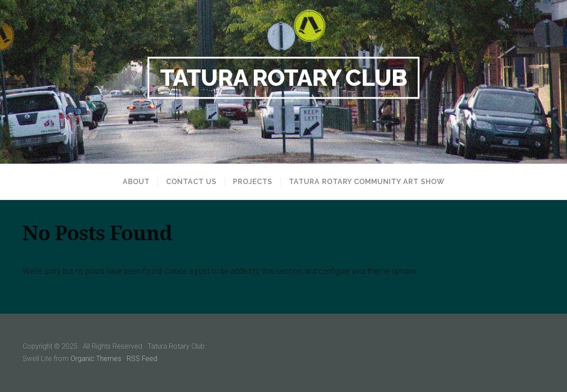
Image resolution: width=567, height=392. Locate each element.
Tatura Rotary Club (284, 77)
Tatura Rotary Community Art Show (367, 182)
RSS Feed (142, 359)
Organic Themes (96, 359)
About (136, 182)
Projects (253, 182)
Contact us (191, 182)
